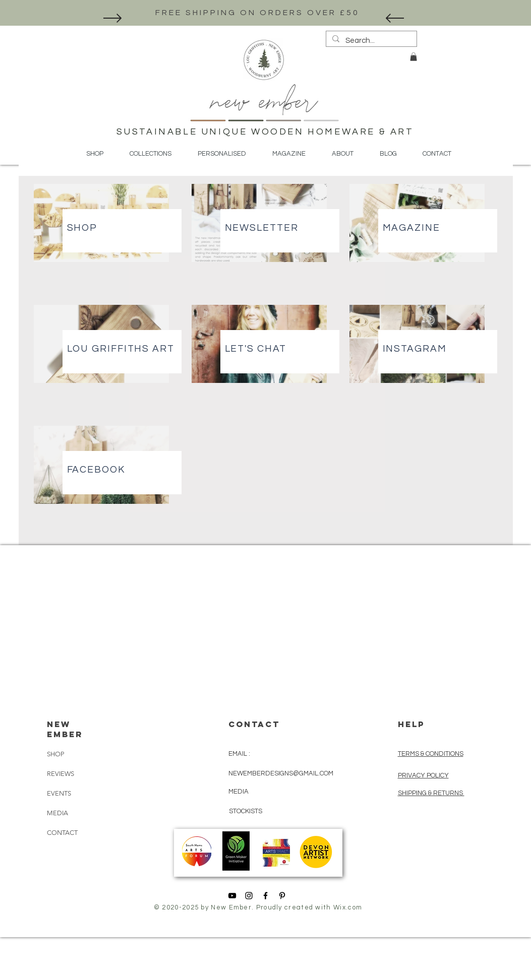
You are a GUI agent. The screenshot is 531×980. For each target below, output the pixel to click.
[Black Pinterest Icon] (282, 896)
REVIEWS (61, 774)
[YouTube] (232, 896)
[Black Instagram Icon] (249, 896)
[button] (414, 57)
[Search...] (370, 41)
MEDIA (57, 813)
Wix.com (348, 907)
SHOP (55, 754)
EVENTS (59, 793)
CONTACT (62, 833)
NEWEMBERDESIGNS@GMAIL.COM (281, 773)
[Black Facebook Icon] (265, 896)
